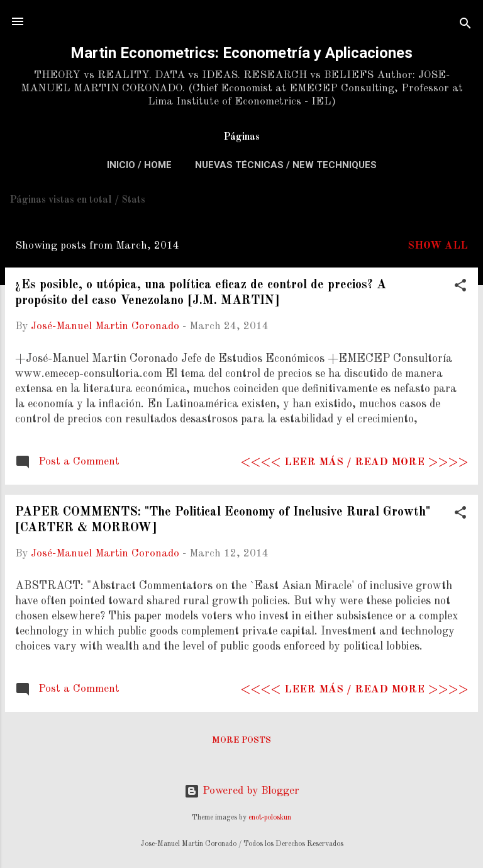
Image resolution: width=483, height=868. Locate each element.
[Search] (465, 25)
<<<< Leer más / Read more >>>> (354, 462)
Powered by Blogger (242, 791)
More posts (241, 740)
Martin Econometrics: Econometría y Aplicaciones (241, 53)
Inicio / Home (139, 165)
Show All (438, 246)
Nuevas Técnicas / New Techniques (286, 165)
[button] (460, 288)
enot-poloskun (270, 818)
